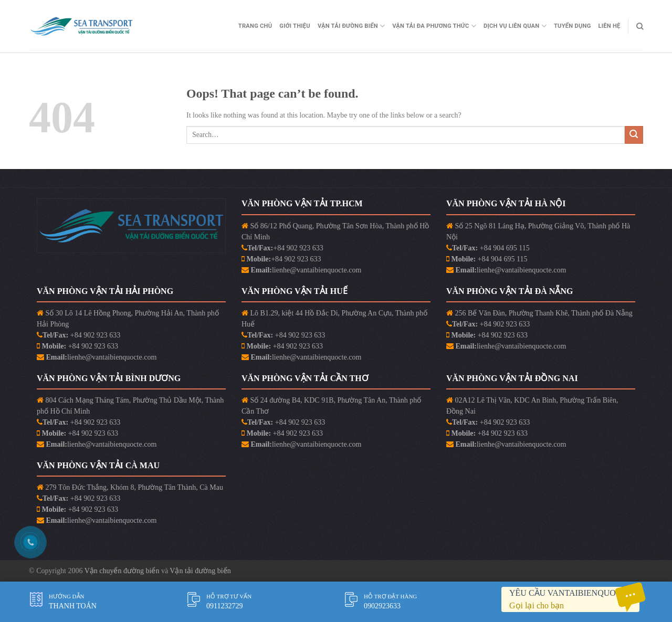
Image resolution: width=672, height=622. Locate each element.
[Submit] (634, 135)
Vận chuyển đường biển (123, 571)
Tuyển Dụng (573, 26)
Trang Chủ (255, 26)
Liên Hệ (610, 26)
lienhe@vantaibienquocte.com (317, 270)
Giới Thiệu (295, 26)
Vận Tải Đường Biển (351, 26)
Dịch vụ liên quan (515, 26)
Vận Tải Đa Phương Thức (434, 26)
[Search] (640, 26)
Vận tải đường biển (200, 571)
